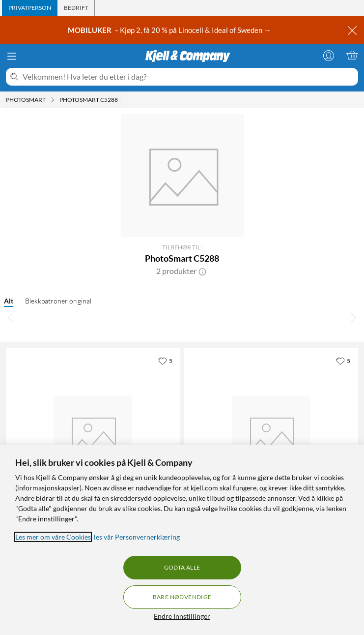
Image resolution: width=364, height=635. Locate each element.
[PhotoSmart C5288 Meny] (121, 100)
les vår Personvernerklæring (137, 537)
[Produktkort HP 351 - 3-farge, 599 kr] (271, 435)
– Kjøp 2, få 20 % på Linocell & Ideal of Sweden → (170, 30)
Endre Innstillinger (182, 616)
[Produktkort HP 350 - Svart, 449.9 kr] (93, 435)
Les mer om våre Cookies (53, 537)
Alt (9, 301)
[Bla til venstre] (11, 317)
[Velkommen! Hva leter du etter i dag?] (188, 77)
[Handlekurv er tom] (352, 55)
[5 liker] (165, 361)
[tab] (30, 8)
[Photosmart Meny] (53, 100)
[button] (202, 271)
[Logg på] (329, 55)
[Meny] (12, 56)
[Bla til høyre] (353, 317)
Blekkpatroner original (58, 301)
